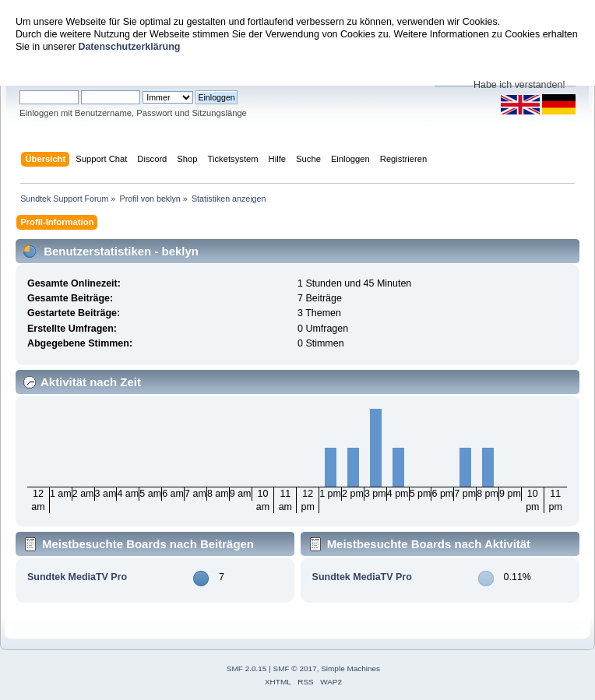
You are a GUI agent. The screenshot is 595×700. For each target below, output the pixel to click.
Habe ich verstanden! (519, 85)
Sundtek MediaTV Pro (77, 577)
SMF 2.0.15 (247, 668)
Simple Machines (350, 668)
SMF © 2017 (295, 668)
